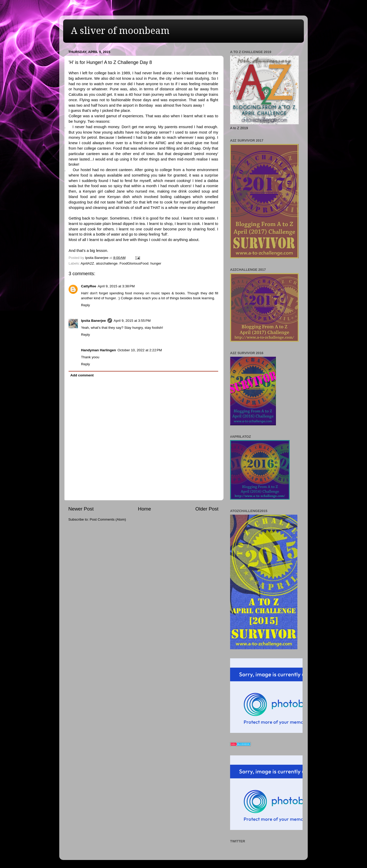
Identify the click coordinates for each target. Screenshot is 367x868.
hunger (156, 263)
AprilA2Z (87, 263)
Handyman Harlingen (98, 350)
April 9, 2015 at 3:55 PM (132, 321)
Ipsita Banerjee (93, 321)
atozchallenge (107, 263)
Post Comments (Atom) (108, 519)
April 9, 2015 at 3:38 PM (116, 286)
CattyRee (89, 286)
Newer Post (81, 509)
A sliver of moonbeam (120, 31)
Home (144, 509)
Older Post (207, 509)
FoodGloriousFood (134, 263)
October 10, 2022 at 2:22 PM (140, 350)
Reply (86, 305)
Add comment (82, 375)
